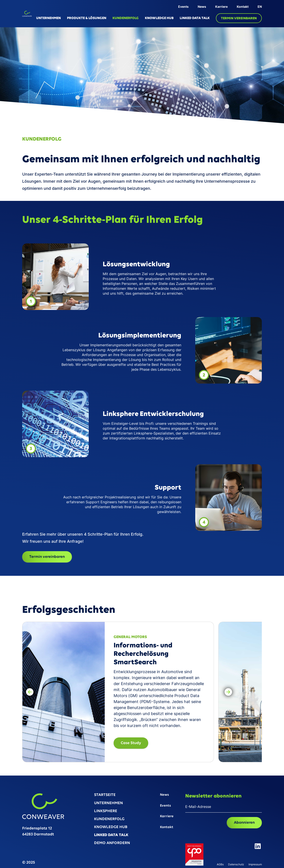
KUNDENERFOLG (126, 18)
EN (260, 7)
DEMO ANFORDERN (112, 843)
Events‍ (165, 806)
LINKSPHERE (106, 811)
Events (183, 7)
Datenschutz (236, 865)
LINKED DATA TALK (195, 18)
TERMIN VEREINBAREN (239, 18)
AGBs (220, 865)
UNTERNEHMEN (48, 18)
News (202, 7)
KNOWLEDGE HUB (159, 18)
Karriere (221, 7)
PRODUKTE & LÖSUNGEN (87, 18)
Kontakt (243, 7)
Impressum (255, 865)
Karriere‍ (167, 816)
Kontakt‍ (167, 827)
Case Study (131, 743)
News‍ (164, 795)
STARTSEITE (105, 795)
